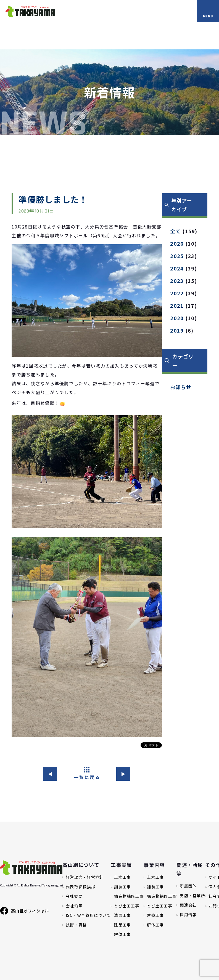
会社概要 (74, 896)
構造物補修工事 (129, 896)
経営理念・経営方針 (85, 877)
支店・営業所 (192, 896)
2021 (177, 306)
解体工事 (122, 934)
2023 (177, 281)
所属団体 (188, 886)
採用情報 (188, 915)
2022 (177, 293)
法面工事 (122, 915)
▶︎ (123, 774)
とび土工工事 (127, 906)
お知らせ (181, 387)
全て (176, 231)
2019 (177, 330)
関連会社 (188, 905)
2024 (177, 268)
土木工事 (122, 877)
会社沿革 (74, 906)
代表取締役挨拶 (81, 887)
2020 (177, 318)
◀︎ (50, 774)
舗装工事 (122, 887)
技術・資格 (76, 925)
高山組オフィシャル (25, 911)
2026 (177, 243)
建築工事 (122, 925)
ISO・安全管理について (88, 915)
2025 (177, 256)
